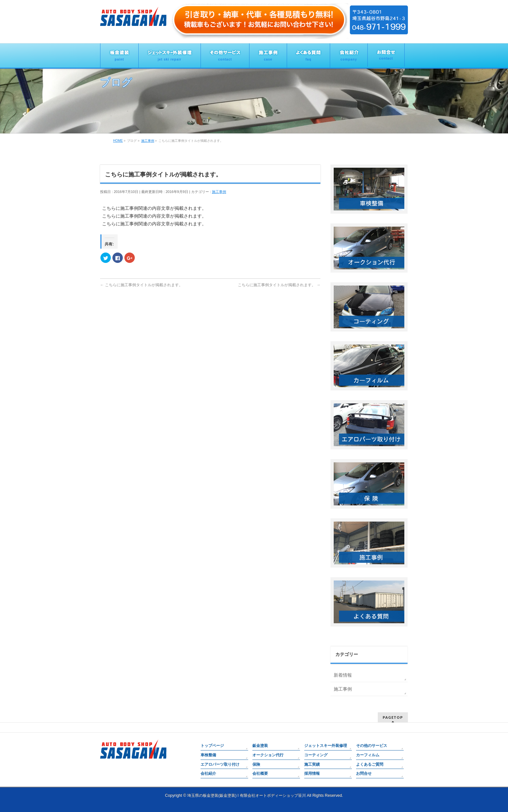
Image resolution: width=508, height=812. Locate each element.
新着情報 (343, 675)
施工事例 (219, 192)
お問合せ (364, 773)
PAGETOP (393, 717)
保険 (256, 764)
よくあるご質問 (370, 764)
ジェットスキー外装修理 (326, 746)
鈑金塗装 (260, 746)
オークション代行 (268, 755)
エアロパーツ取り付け (220, 764)
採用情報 (312, 773)
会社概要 (260, 773)
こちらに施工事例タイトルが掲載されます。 (141, 285)
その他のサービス (372, 746)
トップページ (212, 746)
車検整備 (208, 755)
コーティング (316, 755)
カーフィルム (368, 755)
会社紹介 (208, 773)
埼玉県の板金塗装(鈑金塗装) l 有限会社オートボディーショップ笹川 (247, 795)
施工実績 (312, 764)
